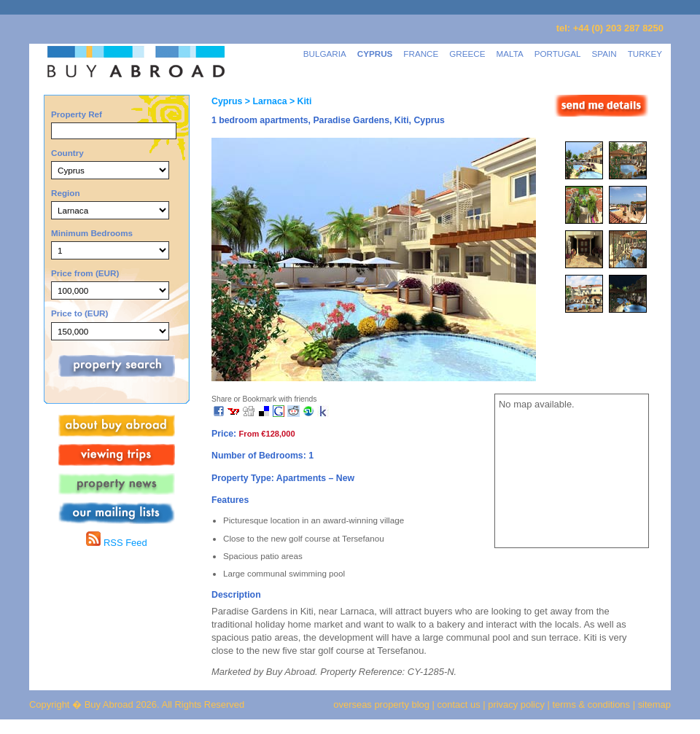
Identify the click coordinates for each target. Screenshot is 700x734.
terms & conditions (593, 704)
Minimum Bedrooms (92, 233)
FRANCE (421, 54)
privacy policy (516, 704)
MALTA (510, 54)
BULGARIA (325, 54)
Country (67, 153)
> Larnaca (264, 101)
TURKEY (645, 54)
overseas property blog (381, 704)
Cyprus (227, 101)
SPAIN (604, 54)
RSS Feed (116, 543)
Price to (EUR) (79, 313)
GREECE (467, 54)
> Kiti (300, 101)
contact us (459, 704)
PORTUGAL (558, 54)
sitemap (653, 704)
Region (66, 193)
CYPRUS (375, 54)
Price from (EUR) (85, 273)
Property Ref (77, 114)
